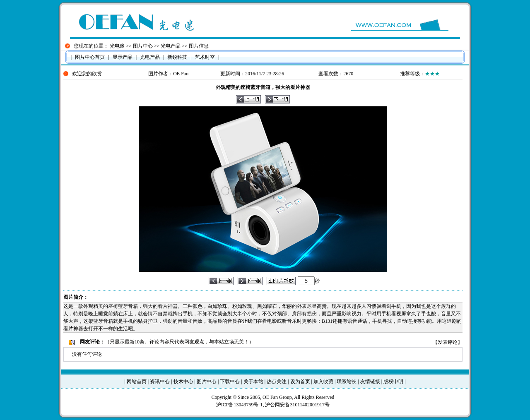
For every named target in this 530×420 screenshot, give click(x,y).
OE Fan (181, 74)
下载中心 (230, 382)
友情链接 (370, 382)
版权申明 (393, 382)
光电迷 (117, 46)
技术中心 (183, 382)
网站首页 (137, 382)
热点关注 (277, 382)
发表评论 (448, 342)
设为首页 (300, 382)
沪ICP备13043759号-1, (241, 405)
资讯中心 (160, 382)
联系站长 (347, 382)
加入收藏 (323, 382)
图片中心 (143, 46)
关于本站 (253, 382)
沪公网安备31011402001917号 (297, 405)
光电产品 (171, 46)
